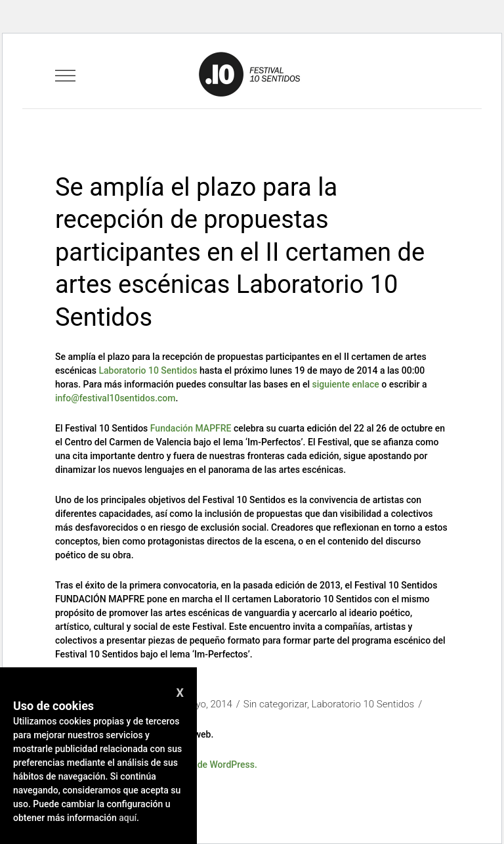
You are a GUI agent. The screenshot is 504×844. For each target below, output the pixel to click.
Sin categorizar (275, 704)
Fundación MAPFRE (191, 428)
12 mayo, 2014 (200, 704)
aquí (128, 818)
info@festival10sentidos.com (115, 398)
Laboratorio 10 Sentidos (148, 370)
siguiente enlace (346, 384)
